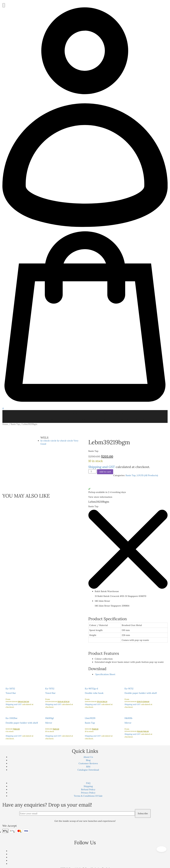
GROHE (91, 413)
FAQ (88, 783)
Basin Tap (15, 424)
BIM (88, 767)
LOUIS (62, 413)
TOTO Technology (37, 420)
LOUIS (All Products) (147, 475)
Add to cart (105, 472)
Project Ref (101, 420)
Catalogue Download (88, 770)
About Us (88, 757)
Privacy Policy (88, 793)
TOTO (49, 413)
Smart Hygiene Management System (72, 420)
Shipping (88, 786)
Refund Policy (88, 789)
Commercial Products (113, 413)
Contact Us (138, 420)
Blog (88, 760)
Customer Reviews (120, 420)
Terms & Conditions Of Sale (88, 796)
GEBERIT (76, 413)
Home (5, 424)
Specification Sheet (105, 674)
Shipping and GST (102, 467)
